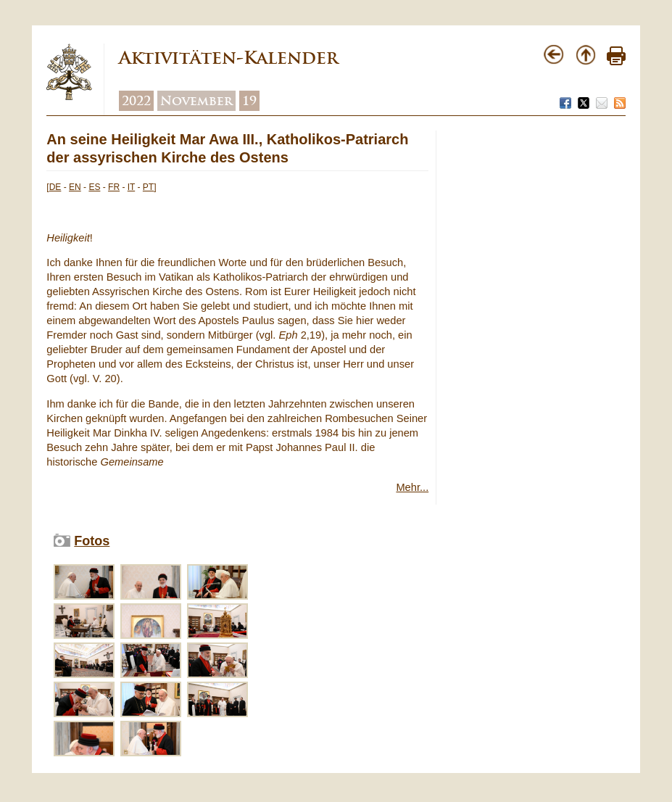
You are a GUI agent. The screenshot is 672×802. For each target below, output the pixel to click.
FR (114, 187)
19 (249, 101)
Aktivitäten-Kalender (228, 58)
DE (55, 187)
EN (75, 187)
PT (148, 187)
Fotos (92, 541)
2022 (136, 101)
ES (94, 187)
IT (131, 187)
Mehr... (412, 487)
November (196, 101)
